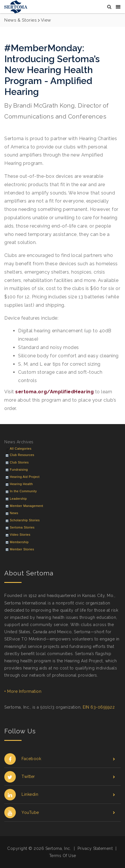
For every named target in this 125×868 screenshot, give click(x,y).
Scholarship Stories (25, 520)
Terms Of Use (63, 856)
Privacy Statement (95, 848)
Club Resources (22, 455)
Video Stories (20, 535)
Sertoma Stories (22, 527)
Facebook (60, 759)
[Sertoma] (16, 6)
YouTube (60, 813)
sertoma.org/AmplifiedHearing (54, 392)
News (14, 513)
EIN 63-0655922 (99, 707)
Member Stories (22, 549)
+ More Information (23, 691)
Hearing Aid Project (25, 477)
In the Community (23, 491)
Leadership (18, 499)
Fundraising (19, 470)
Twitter (60, 777)
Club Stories (19, 462)
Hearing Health (21, 484)
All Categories (21, 449)
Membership (19, 542)
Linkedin (60, 794)
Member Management (26, 506)
